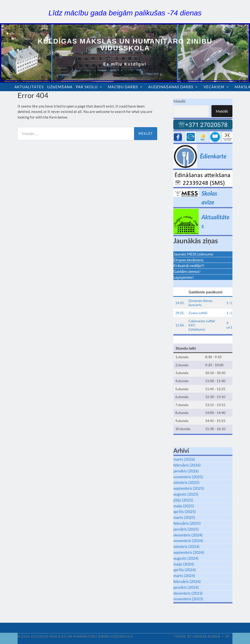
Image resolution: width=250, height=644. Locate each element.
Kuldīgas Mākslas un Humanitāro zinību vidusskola (125, 45)
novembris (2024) (188, 540)
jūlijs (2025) (183, 500)
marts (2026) (184, 459)
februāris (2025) (187, 523)
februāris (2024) (187, 581)
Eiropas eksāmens (188, 260)
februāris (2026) (187, 465)
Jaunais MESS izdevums (193, 254)
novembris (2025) (188, 477)
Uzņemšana (60, 87)
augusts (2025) (186, 494)
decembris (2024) (188, 535)
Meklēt (179, 101)
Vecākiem (214, 87)
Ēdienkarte (213, 156)
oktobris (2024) (186, 546)
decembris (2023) (188, 593)
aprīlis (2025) (184, 511)
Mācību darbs (123, 87)
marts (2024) (184, 575)
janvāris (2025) (186, 529)
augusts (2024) (186, 558)
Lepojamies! (183, 277)
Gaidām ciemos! (187, 271)
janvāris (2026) (186, 471)
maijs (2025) (184, 506)
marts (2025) (184, 517)
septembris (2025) (189, 488)
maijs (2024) (184, 564)
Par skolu (87, 87)
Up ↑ (229, 636)
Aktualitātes (29, 87)
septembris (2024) (189, 552)
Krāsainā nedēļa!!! (189, 265)
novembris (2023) (188, 599)
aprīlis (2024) (184, 570)
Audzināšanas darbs (171, 87)
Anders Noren (206, 636)
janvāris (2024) (186, 587)
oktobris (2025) (186, 482)
